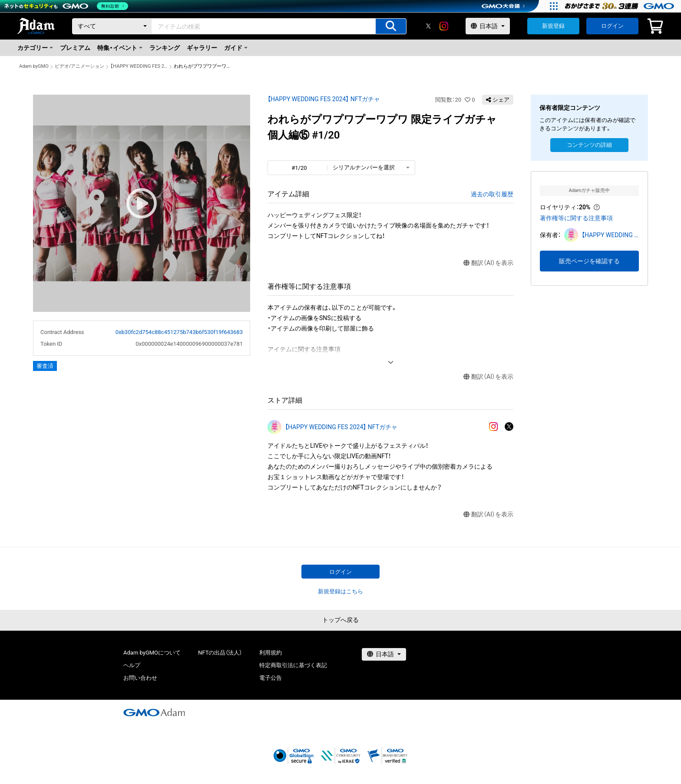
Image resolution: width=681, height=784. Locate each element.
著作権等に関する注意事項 (576, 218)
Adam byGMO (34, 66)
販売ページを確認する (589, 261)
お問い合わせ (140, 678)
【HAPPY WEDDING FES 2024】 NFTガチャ (139, 66)
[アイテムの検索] (391, 26)
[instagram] (444, 26)
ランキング (165, 48)
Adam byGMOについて (152, 653)
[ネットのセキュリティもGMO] (67, 6)
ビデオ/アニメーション (80, 66)
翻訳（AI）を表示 (488, 263)
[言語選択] (488, 26)
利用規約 (271, 653)
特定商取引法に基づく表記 (293, 665)
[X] (428, 26)
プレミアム (75, 48)
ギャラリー (202, 48)
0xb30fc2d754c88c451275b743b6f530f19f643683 (179, 332)
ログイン (612, 26)
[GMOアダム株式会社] (154, 712)
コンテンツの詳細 (589, 145)
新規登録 (553, 26)
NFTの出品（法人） (220, 653)
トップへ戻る (340, 620)
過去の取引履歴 (492, 194)
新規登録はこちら (340, 591)
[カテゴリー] (112, 26)
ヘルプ (132, 665)
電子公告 (271, 678)
